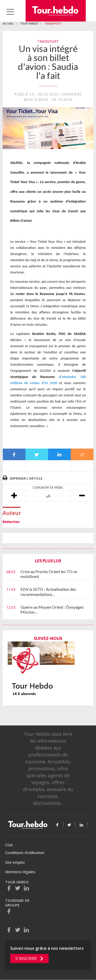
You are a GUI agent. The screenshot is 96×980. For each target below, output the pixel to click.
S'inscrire (26, 958)
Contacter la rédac (48, 487)
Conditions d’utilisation (25, 852)
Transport (53, 23)
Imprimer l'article (26, 478)
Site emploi (15, 862)
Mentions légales (20, 872)
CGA (9, 845)
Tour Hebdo (29, 23)
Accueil (8, 23)
